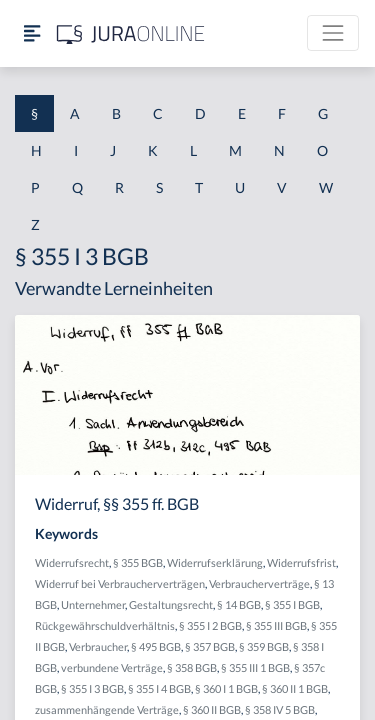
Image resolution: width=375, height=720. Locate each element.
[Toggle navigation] (333, 33)
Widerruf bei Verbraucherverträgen (120, 583)
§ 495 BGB (156, 646)
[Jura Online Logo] (131, 33)
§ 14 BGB (239, 604)
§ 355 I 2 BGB (210, 625)
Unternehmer (93, 604)
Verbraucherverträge (259, 583)
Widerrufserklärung (215, 562)
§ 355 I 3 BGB (92, 688)
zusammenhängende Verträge (107, 709)
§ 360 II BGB (212, 709)
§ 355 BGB (138, 562)
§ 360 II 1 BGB (295, 688)
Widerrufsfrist (301, 562)
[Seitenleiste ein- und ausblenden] (32, 33)
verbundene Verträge (112, 667)
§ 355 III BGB (276, 625)
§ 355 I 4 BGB (159, 688)
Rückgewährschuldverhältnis (105, 625)
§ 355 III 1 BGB (255, 667)
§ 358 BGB (192, 667)
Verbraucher (98, 646)
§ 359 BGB (264, 646)
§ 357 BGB (210, 646)
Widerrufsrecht (72, 562)
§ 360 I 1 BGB (226, 688)
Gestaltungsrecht (171, 604)
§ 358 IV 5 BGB (280, 709)
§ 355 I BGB (292, 604)
